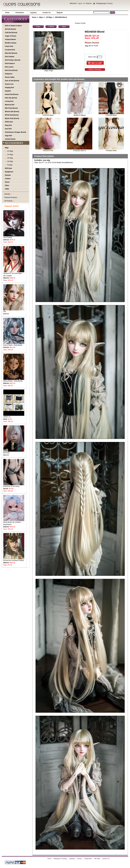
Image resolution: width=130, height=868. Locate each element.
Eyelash (8, 175)
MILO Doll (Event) (11, 108)
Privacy (79, 859)
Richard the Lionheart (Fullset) (14, 560)
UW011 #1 (14, 416)
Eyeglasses (9, 172)
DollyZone (9, 74)
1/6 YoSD (95, 46)
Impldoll (8, 91)
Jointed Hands (10, 139)
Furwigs (9, 165)
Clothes (8, 179)
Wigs (41, 17)
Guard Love (9, 84)
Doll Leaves (9, 67)
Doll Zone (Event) (11, 70)
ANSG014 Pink (48, 151)
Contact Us (47, 13)
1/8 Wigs (10, 161)
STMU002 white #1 (80, 151)
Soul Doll (8, 129)
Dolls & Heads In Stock (13, 26)
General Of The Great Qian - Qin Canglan (14, 274)
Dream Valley (10, 77)
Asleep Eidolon (10, 39)
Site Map (97, 859)
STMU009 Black (111, 115)
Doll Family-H (10, 63)
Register (89, 3)
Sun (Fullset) (14, 237)
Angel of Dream (11, 36)
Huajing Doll (9, 88)
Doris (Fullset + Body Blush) (14, 344)
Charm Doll (9, 46)
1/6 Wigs (49, 17)
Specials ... (8, 194)
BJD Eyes (8, 168)
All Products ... (9, 201)
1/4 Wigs (10, 155)
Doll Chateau (10, 57)
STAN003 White (111, 151)
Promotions (20, 13)
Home (7, 13)
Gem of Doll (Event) (12, 81)
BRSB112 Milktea (80, 115)
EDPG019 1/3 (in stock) (14, 486)
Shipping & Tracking (60, 859)
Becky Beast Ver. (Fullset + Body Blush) (14, 523)
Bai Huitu (14, 452)
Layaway (33, 13)
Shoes (7, 182)
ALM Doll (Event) (11, 33)
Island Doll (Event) (12, 94)
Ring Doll (8, 125)
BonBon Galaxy (11, 43)
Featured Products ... (11, 197)
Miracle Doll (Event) (12, 112)
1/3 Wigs (10, 151)
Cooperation (88, 859)
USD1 (7, 189)
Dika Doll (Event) (11, 53)
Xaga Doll (8, 136)
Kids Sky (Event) (11, 98)
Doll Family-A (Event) (13, 60)
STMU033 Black (48, 115)
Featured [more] (11, 206)
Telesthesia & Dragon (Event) (15, 132)
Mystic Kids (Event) (12, 118)
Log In (80, 3)
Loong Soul (9, 101)
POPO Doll (9, 122)
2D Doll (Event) (10, 29)
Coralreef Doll (10, 50)
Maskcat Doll (10, 105)
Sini (14, 311)
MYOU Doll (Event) (12, 115)
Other (7, 185)
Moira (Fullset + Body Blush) (14, 380)
